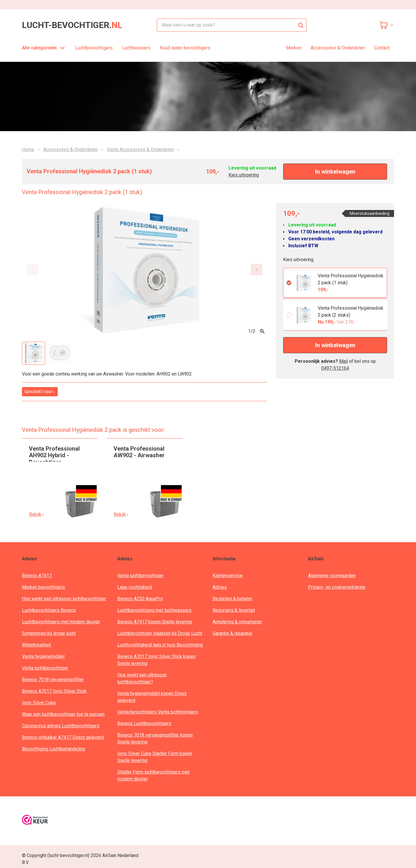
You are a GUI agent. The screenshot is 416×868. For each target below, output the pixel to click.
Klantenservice (228, 576)
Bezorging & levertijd (234, 610)
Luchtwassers (136, 48)
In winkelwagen (335, 172)
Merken (294, 48)
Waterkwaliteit (36, 645)
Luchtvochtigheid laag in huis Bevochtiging (160, 645)
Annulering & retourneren (237, 622)
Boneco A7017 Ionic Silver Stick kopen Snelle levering (156, 660)
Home (28, 150)
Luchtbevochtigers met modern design (61, 622)
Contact (382, 48)
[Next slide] (257, 269)
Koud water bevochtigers (185, 48)
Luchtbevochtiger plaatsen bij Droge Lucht (160, 633)
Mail (343, 361)
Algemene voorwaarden (332, 576)
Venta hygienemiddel (43, 656)
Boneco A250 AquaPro (140, 599)
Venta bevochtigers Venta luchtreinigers (158, 712)
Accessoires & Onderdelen (338, 48)
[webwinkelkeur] (35, 821)
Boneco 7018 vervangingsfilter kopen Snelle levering (155, 738)
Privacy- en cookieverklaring (337, 587)
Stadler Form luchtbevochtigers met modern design (153, 775)
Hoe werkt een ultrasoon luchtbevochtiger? (142, 678)
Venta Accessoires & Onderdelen (140, 150)
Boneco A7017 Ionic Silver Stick (54, 691)
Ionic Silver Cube (39, 703)
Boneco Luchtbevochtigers (144, 723)
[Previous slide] (32, 269)
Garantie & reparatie (232, 633)
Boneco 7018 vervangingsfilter (53, 680)
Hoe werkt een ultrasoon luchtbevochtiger (64, 599)
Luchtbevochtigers (94, 48)
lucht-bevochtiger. (72, 25)
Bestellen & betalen (232, 599)
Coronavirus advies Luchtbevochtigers (61, 726)
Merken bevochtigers (43, 587)
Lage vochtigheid (135, 587)
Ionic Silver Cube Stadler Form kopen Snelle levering (155, 757)
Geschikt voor (40, 392)
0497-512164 (335, 368)
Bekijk (37, 514)
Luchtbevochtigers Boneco (49, 610)
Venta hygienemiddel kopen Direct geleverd (152, 697)
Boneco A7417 (37, 576)
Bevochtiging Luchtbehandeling (53, 749)
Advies (220, 587)
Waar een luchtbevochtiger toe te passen (63, 714)
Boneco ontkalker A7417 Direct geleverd (63, 737)
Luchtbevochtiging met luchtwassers (154, 610)
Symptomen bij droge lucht (49, 633)
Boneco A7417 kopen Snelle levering (155, 622)
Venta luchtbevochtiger (45, 668)
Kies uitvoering (244, 175)
